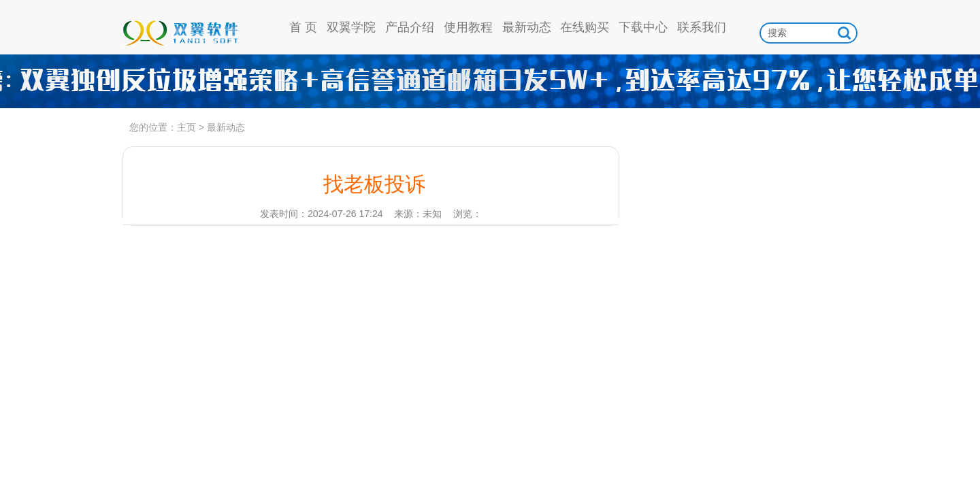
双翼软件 (180, 27)
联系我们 (702, 27)
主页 (186, 127)
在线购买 (585, 27)
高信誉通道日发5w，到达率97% (490, 82)
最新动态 (527, 27)
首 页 (303, 27)
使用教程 (468, 27)
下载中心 (643, 27)
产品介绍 (410, 27)
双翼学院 (351, 27)
